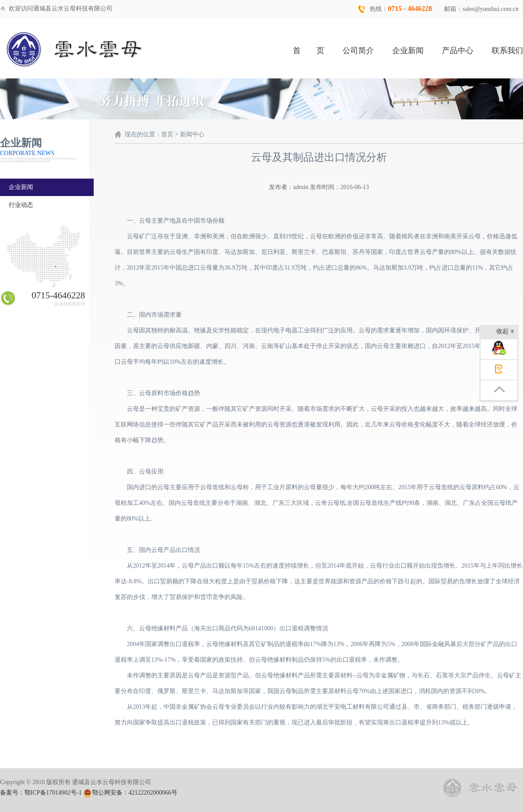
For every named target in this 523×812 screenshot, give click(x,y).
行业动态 (21, 205)
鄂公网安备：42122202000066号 (130, 793)
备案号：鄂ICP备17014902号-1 (41, 793)
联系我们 (507, 51)
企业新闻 (408, 51)
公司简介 (358, 51)
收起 (505, 332)
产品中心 (458, 51)
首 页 (309, 51)
